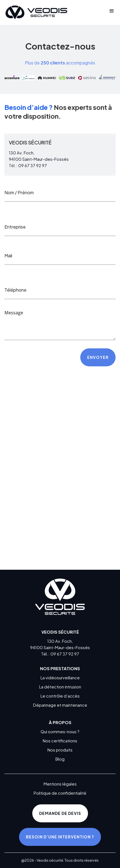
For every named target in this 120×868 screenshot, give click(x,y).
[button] (112, 12)
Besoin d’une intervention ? (60, 837)
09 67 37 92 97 (33, 165)
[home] (35, 12)
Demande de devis (60, 813)
